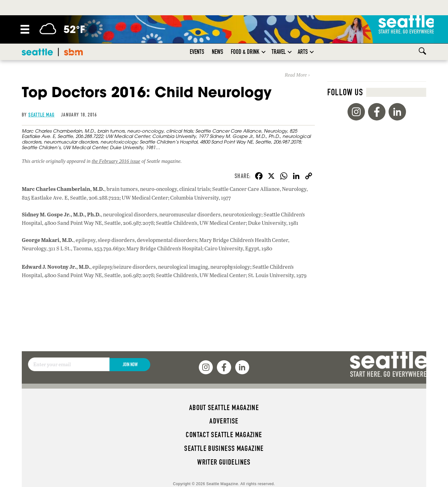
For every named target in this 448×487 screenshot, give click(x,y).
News (217, 52)
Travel (279, 52)
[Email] (69, 364)
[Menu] (25, 29)
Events (197, 52)
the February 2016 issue (116, 161)
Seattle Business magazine (224, 448)
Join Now (130, 364)
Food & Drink (245, 52)
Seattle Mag (41, 115)
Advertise (224, 421)
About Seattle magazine (224, 408)
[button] (264, 52)
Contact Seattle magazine (224, 435)
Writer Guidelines (224, 462)
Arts (303, 52)
